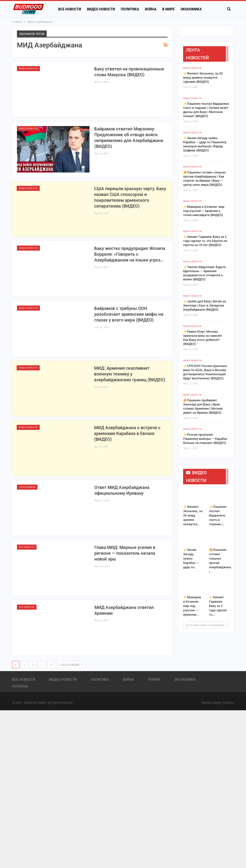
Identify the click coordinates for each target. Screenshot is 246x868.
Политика (130, 9)
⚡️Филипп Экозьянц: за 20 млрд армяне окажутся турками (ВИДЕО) (203, 78)
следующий (71, 665)
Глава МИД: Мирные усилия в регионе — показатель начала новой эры (125, 553)
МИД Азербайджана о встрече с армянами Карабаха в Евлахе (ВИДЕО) (127, 433)
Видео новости (101, 9)
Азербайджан (27, 487)
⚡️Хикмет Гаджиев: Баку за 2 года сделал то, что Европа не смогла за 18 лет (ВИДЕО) (205, 241)
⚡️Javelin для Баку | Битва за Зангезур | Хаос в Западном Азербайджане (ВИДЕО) (205, 305)
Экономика (185, 680)
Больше (187, 9)
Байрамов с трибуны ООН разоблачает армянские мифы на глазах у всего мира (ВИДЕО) (129, 314)
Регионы (20, 686)
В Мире (168, 9)
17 (52, 665)
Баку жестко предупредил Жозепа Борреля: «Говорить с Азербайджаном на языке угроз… (130, 254)
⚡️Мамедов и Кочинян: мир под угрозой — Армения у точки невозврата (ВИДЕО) (204, 211)
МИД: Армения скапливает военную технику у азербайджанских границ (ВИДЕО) (130, 374)
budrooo (228, 703)
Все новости (70, 9)
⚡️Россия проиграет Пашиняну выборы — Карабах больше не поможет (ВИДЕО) (205, 439)
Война (151, 9)
